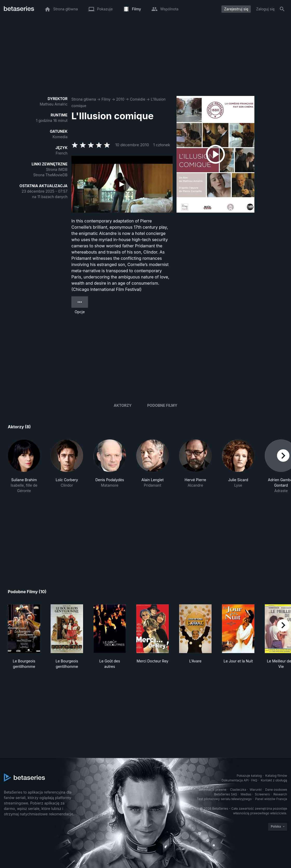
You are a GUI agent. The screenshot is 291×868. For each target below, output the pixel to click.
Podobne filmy (162, 405)
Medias (246, 794)
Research (280, 794)
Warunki (256, 790)
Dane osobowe (276, 790)
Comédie (137, 99)
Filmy (106, 99)
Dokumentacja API (235, 780)
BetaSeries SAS (226, 794)
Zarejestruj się (236, 9)
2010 (120, 99)
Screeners (262, 794)
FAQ (254, 780)
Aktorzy (123, 405)
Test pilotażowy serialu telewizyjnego (224, 799)
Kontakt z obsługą (274, 780)
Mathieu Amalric (54, 104)
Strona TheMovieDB (50, 175)
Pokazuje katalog (249, 776)
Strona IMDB (57, 169)
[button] (24, 466)
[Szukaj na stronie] (282, 9)
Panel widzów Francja (271, 799)
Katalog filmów (276, 776)
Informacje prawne (213, 790)
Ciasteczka (238, 790)
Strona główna (84, 99)
